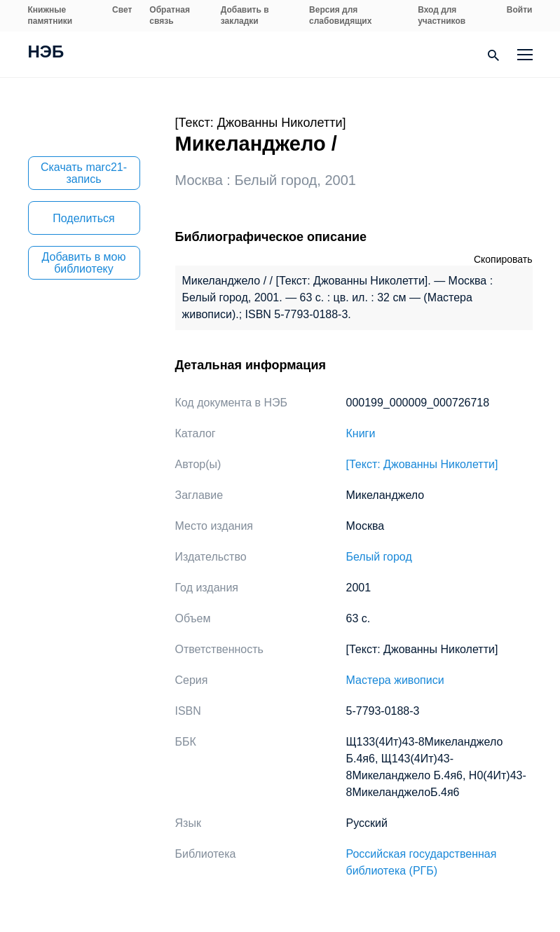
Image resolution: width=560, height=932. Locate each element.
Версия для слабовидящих (340, 15)
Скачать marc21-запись (84, 173)
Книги (361, 433)
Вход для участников (442, 15)
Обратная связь (170, 15)
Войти (520, 10)
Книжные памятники (50, 15)
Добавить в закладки (245, 15)
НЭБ (46, 53)
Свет (122, 10)
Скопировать (503, 259)
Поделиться (83, 218)
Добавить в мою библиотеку (84, 263)
